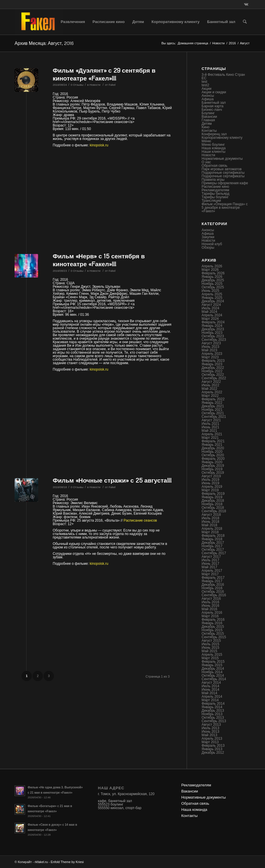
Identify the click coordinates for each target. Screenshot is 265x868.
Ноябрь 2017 (212, 546)
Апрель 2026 (212, 266)
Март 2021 (210, 438)
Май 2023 (209, 350)
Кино (205, 127)
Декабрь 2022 (213, 368)
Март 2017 (210, 574)
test (204, 82)
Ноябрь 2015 (212, 630)
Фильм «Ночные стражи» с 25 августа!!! (112, 480)
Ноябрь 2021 (212, 410)
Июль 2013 (210, 728)
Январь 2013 (212, 749)
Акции (206, 89)
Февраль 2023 (213, 361)
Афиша (207, 99)
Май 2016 (209, 609)
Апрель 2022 (212, 392)
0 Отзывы (77, 85)
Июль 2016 (210, 602)
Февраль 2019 (213, 494)
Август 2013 (211, 725)
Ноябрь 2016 (212, 588)
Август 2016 (211, 599)
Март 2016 (210, 616)
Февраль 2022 (213, 399)
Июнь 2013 (210, 732)
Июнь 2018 (210, 522)
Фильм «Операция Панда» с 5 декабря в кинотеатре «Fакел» (225, 208)
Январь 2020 (212, 462)
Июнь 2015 (210, 648)
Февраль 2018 (213, 536)
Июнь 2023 (210, 347)
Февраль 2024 (213, 322)
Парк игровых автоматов (221, 169)
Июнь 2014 (210, 690)
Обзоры (208, 248)
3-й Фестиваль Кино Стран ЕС (223, 76)
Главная (208, 120)
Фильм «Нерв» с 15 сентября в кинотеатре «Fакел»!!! (99, 260)
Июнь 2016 (210, 606)
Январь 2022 (212, 403)
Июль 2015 (210, 644)
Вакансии (209, 117)
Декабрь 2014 (213, 669)
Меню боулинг (213, 145)
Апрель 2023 (212, 354)
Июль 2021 (210, 424)
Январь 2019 (212, 497)
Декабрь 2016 (213, 585)
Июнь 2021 (210, 427)
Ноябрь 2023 (212, 333)
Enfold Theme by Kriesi (67, 862)
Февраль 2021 (213, 441)
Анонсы (208, 96)
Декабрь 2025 (213, 280)
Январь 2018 (212, 539)
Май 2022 (209, 389)
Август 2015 (211, 641)
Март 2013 (210, 742)
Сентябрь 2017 (214, 553)
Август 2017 (211, 557)
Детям (207, 124)
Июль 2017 (210, 560)
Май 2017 (209, 567)
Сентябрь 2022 (214, 378)
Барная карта (212, 106)
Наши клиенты (213, 152)
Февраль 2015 (213, 662)
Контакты (209, 131)
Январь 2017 (212, 581)
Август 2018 (211, 515)
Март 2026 (210, 270)
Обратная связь (214, 166)
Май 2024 (209, 312)
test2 (205, 85)
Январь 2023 (212, 364)
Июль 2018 (210, 518)
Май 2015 (209, 651)
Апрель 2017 (212, 571)
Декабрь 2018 (213, 501)
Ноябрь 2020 (212, 452)
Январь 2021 (212, 445)
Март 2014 (210, 700)
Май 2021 (209, 431)
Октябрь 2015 (213, 634)
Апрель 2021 (212, 434)
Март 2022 (210, 396)
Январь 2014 (212, 707)
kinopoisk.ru (99, 145)
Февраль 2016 (213, 620)
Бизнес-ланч (212, 110)
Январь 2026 (212, 277)
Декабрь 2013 (213, 711)
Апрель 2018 (212, 529)
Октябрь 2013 (213, 718)
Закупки (208, 237)
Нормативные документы (222, 159)
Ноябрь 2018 (212, 504)
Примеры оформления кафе (225, 183)
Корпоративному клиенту (222, 138)
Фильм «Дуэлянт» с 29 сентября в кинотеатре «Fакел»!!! (104, 74)
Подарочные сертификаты (223, 173)
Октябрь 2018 (213, 508)
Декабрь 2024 (213, 301)
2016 (232, 43)
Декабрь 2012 (213, 753)
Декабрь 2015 (213, 627)
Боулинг (208, 113)
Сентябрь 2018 (214, 511)
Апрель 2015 (212, 655)
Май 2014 (209, 693)
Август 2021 (211, 420)
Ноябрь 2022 (212, 371)
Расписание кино (215, 187)
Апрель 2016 (212, 613)
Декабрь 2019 (213, 466)
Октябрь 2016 (213, 592)
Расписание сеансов (140, 520)
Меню (206, 141)
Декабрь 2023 (213, 329)
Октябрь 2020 (213, 455)
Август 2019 (211, 476)
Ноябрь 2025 (212, 284)
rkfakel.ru (41, 862)
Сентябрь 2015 (214, 637)
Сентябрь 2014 (214, 679)
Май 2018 (209, 525)
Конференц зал (214, 134)
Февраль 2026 (213, 273)
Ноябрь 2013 (212, 714)
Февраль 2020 (213, 459)
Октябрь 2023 (213, 336)
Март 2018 (210, 532)
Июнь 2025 (210, 291)
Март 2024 (210, 319)
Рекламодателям (215, 190)
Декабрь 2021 (213, 406)
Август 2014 (211, 683)
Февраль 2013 (213, 746)
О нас (206, 162)
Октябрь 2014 (213, 676)
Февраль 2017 (213, 578)
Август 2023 (211, 343)
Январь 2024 (212, 326)
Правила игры (213, 180)
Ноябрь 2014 (212, 672)
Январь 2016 (212, 623)
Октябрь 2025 (213, 287)
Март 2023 (210, 357)
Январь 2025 (212, 298)
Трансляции (211, 201)
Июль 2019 (210, 480)
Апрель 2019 (212, 487)
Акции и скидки (214, 92)
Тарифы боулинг (215, 197)
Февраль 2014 (213, 704)
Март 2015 (210, 658)
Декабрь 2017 (213, 543)
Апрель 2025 (212, 294)
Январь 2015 (212, 665)
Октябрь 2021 (213, 413)
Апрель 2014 (212, 697)
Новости (219, 43)
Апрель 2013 (212, 739)
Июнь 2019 (210, 483)
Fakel (112, 85)
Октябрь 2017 (213, 550)
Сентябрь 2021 (214, 417)
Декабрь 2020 (213, 448)
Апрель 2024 (212, 315)
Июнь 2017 (210, 564)
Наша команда (213, 148)
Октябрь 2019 (213, 473)
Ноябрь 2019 (212, 469)
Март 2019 (210, 490)
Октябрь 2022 (213, 375)
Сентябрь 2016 (214, 595)
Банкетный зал (214, 103)
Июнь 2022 (210, 385)
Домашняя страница (193, 43)
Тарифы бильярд (215, 194)
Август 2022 (211, 382)
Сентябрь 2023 (214, 340)
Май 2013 (209, 735)
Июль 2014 (210, 686)
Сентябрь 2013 (214, 721)
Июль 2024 (210, 308)
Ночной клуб (212, 244)
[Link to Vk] (246, 4)
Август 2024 (211, 305)
